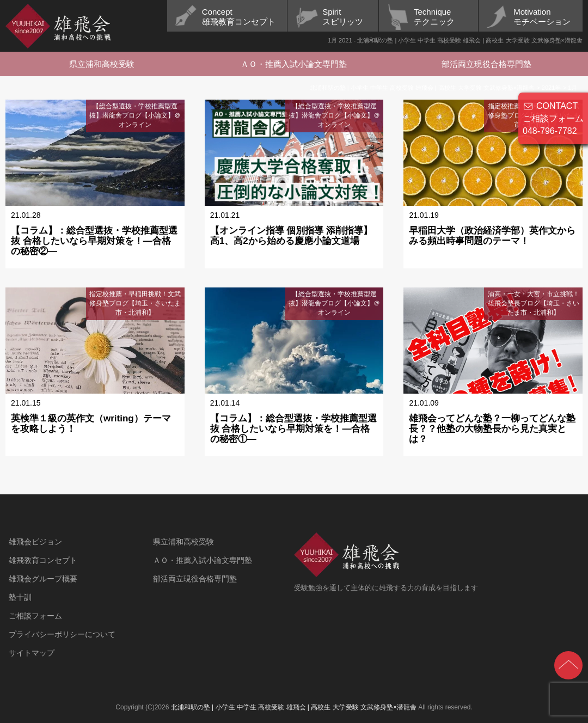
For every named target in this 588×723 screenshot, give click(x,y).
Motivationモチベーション (542, 17)
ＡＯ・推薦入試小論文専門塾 (294, 64)
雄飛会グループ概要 (43, 579)
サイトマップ (32, 653)
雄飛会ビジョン (35, 542)
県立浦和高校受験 (102, 64)
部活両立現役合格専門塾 (486, 64)
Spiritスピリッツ (343, 17)
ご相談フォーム (35, 616)
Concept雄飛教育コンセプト (239, 17)
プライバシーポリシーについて (62, 634)
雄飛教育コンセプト (43, 560)
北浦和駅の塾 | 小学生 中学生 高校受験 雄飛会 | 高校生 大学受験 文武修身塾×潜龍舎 (294, 707)
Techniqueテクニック (434, 17)
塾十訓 (20, 597)
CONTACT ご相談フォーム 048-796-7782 (553, 118)
